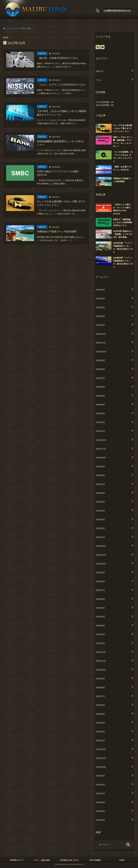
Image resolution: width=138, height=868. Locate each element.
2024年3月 (100, 520)
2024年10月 (101, 458)
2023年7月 (100, 590)
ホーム (9, 29)
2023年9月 (100, 572)
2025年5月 (100, 396)
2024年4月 (100, 511)
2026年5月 (100, 290)
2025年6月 (100, 387)
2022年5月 (100, 714)
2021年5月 (100, 811)
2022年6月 (100, 705)
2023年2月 (100, 634)
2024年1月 (100, 537)
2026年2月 (100, 316)
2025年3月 (100, 413)
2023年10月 (101, 564)
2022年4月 (100, 723)
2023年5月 (100, 608)
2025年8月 (100, 369)
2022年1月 (100, 740)
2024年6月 (100, 493)
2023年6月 (100, 599)
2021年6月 (100, 802)
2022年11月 (101, 661)
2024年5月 (100, 502)
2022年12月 (101, 652)
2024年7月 (100, 484)
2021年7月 (100, 793)
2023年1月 (100, 643)
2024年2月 (100, 528)
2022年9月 (100, 679)
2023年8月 (100, 581)
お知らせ (100, 71)
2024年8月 (100, 475)
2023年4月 (100, 617)
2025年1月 (100, 431)
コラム (99, 80)
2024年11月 (101, 449)
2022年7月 (100, 696)
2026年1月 (100, 325)
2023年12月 (101, 546)
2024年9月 (100, 467)
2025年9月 (100, 360)
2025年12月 (101, 334)
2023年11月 (101, 555)
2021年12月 (101, 749)
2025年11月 (101, 343)
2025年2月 (100, 422)
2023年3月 (100, 626)
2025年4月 (100, 405)
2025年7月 (100, 378)
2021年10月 (101, 767)
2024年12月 (101, 440)
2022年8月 (100, 688)
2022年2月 (100, 732)
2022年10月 (101, 670)
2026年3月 (100, 307)
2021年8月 (100, 785)
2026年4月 (100, 299)
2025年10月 (101, 352)
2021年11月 (101, 758)
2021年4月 (100, 820)
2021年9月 (100, 776)
